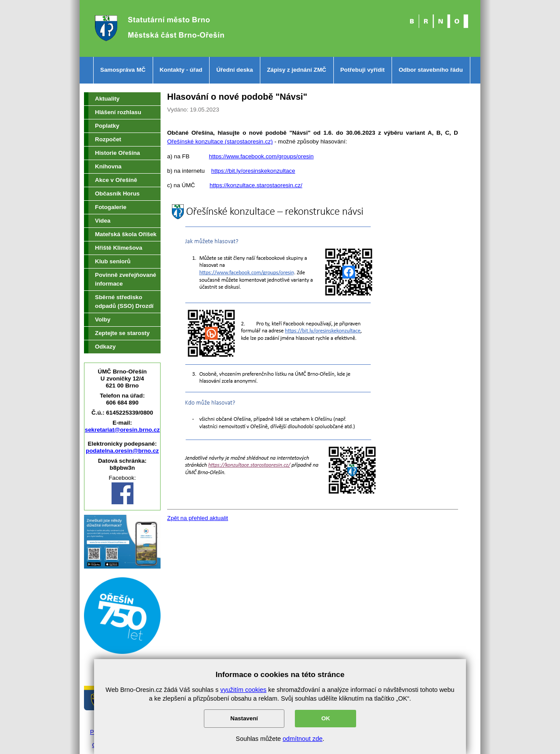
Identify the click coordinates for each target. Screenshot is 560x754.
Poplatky (107, 126)
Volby (103, 319)
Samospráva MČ (123, 70)
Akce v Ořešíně (116, 180)
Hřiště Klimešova (119, 248)
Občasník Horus (117, 194)
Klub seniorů (113, 261)
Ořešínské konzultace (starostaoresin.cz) (220, 141)
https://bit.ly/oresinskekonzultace (253, 171)
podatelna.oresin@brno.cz (122, 451)
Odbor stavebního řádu (431, 70)
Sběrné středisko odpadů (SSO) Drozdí (124, 302)
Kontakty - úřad (181, 70)
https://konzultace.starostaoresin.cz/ (256, 185)
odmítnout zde (303, 739)
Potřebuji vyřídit (362, 70)
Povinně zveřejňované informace (126, 279)
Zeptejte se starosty (122, 333)
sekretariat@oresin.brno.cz (122, 430)
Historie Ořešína (117, 153)
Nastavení (244, 718)
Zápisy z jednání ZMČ (297, 70)
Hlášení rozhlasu (118, 112)
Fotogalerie (111, 207)
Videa (103, 221)
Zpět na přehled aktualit (198, 518)
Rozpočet (108, 139)
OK (325, 718)
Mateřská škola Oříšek (126, 234)
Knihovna (108, 166)
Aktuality (107, 99)
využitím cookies (243, 690)
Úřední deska (234, 70)
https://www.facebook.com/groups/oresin (261, 156)
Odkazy (105, 347)
